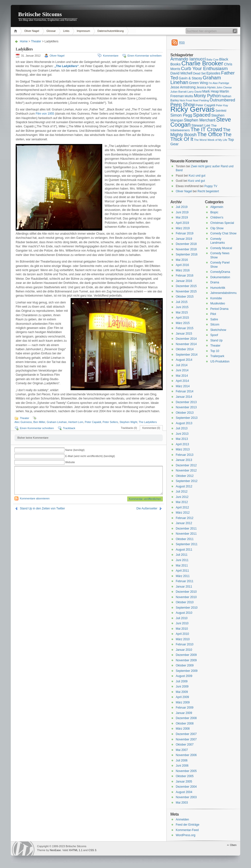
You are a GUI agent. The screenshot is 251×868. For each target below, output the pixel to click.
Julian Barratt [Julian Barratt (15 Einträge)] (178, 92)
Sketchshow (218, 330)
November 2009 (186, 660)
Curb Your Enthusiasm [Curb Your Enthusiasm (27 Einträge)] (204, 68)
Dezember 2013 (186, 402)
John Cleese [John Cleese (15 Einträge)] (224, 87)
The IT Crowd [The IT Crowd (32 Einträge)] (206, 130)
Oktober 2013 (185, 413)
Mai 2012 (182, 502)
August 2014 (184, 360)
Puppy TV (211, 186)
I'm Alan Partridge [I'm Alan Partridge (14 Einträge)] (219, 83)
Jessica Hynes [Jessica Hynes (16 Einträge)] (206, 87)
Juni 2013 (182, 434)
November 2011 (186, 534)
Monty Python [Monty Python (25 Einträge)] (207, 96)
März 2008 (183, 729)
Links (66, 31)
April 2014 (182, 381)
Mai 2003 (182, 803)
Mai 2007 (182, 750)
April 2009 (182, 697)
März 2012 (183, 513)
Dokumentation (220, 277)
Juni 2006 (182, 766)
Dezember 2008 (186, 718)
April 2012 (182, 507)
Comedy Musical (221, 248)
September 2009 (187, 671)
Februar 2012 (185, 518)
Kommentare (111, 56)
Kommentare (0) (151, 428)
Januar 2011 (184, 587)
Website (70, 462)
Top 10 (215, 351)
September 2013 (187, 418)
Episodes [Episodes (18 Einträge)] (213, 73)
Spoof (214, 335)
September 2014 (187, 355)
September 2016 (187, 254)
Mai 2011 (182, 566)
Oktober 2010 (185, 602)
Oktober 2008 (185, 723)
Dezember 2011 (186, 529)
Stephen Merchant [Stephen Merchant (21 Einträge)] (200, 120)
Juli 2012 (182, 492)
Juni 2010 (182, 623)
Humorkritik (218, 288)
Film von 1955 (45, 114)
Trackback (69, 428)
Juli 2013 (182, 428)
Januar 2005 (184, 782)
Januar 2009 (184, 713)
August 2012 (184, 486)
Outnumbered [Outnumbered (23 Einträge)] (222, 100)
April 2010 (182, 634)
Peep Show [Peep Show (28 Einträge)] (183, 105)
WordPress (23, 849)
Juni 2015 (182, 307)
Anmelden (182, 820)
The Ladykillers (148, 422)
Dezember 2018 (186, 244)
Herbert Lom (76, 422)
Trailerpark (217, 356)
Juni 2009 (182, 687)
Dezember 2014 (186, 339)
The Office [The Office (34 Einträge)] (210, 134)
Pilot (213, 314)
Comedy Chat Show (223, 233)
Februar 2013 (185, 455)
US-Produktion (220, 362)
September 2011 (187, 544)
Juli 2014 (182, 365)
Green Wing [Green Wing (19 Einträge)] (198, 83)
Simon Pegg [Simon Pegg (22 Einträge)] (181, 115)
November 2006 (186, 755)
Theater (36, 41)
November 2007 (186, 739)
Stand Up (216, 340)
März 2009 (183, 702)
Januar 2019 (184, 239)
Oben (233, 845)
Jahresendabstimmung (225, 293)
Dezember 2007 (186, 734)
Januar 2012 (184, 523)
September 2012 (187, 481)
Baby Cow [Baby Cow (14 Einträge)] (213, 60)
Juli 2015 (182, 302)
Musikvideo (218, 303)
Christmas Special (222, 223)
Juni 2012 (182, 497)
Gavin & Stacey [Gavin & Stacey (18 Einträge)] (190, 78)
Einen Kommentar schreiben (144, 56)
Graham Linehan (57, 422)
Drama (215, 282)
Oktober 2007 (185, 745)
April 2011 (182, 571)
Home (16, 31)
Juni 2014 (182, 370)
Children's (217, 217)
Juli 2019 (182, 207)
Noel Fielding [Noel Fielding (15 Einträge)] (201, 100)
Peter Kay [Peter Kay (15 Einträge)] (222, 105)
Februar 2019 (185, 233)
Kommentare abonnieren (35, 498)
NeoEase (55, 850)
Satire (214, 319)
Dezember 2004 (186, 787)
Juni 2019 (182, 212)
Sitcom (215, 325)
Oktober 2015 (185, 297)
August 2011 (184, 550)
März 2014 (183, 386)
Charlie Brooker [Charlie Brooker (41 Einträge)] (202, 63)
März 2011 (183, 576)
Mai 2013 (182, 439)
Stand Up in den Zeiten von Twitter (42, 508)
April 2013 (182, 444)
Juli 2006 (182, 760)
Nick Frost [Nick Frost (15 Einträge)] (186, 100)
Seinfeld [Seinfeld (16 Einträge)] (221, 111)
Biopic (214, 212)
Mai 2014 (182, 376)
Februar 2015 (185, 328)
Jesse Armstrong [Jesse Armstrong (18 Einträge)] (183, 87)
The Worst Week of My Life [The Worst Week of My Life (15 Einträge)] (211, 140)
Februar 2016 (185, 276)
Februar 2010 (185, 644)
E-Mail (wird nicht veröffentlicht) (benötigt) (90, 456)
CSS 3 (92, 850)
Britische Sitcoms (40, 14)
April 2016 (182, 265)
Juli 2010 (182, 618)
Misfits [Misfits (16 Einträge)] (189, 96)
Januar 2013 (184, 460)
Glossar (51, 31)
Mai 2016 (182, 260)
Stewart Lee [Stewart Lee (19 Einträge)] (201, 125)
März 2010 (183, 639)
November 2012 (186, 470)
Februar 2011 (185, 581)
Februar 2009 (185, 708)
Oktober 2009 (185, 665)
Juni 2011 (182, 560)
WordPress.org (186, 835)
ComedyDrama (220, 272)
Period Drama (219, 309)
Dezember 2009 (186, 655)
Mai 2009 (182, 692)
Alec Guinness (23, 422)
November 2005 (186, 771)
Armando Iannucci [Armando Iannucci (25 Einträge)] (188, 59)
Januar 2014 (184, 397)
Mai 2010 (182, 629)
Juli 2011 (182, 555)
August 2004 (184, 792)
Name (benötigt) (75, 450)
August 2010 (184, 613)
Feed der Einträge (188, 825)
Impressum (83, 31)
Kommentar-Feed (187, 830)
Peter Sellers (110, 422)
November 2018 (186, 249)
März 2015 (183, 323)
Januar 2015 (184, 334)
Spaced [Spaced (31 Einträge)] (202, 115)
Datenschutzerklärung (111, 31)
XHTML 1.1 (76, 850)
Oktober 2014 (185, 349)
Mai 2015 (182, 313)
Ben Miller (39, 422)
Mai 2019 (182, 217)
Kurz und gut (197, 176)
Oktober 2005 (185, 776)
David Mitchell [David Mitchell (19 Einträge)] (181, 73)
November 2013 (186, 407)
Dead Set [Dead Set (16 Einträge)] (199, 73)
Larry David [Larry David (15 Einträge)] (194, 92)
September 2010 (187, 608)
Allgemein (217, 207)
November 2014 (186, 344)
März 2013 (183, 449)
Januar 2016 (184, 281)
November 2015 (186, 291)
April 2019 (182, 223)
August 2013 (184, 423)
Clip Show (217, 228)
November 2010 (186, 597)
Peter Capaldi (93, 422)
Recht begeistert (208, 191)
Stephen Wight (128, 422)
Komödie (216, 298)
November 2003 (186, 797)
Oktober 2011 (185, 539)
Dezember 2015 (186, 286)
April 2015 (182, 318)
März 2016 (183, 270)
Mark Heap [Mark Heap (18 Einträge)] (211, 91)
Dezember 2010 (186, 592)
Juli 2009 (182, 681)
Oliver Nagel (32, 31)
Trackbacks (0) (129, 428)
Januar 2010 (184, 650)
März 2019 (183, 228)
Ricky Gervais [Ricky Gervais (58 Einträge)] (193, 109)
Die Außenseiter (147, 508)
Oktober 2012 (185, 476)
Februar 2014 (185, 391)
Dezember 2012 (186, 465)
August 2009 (184, 676)
